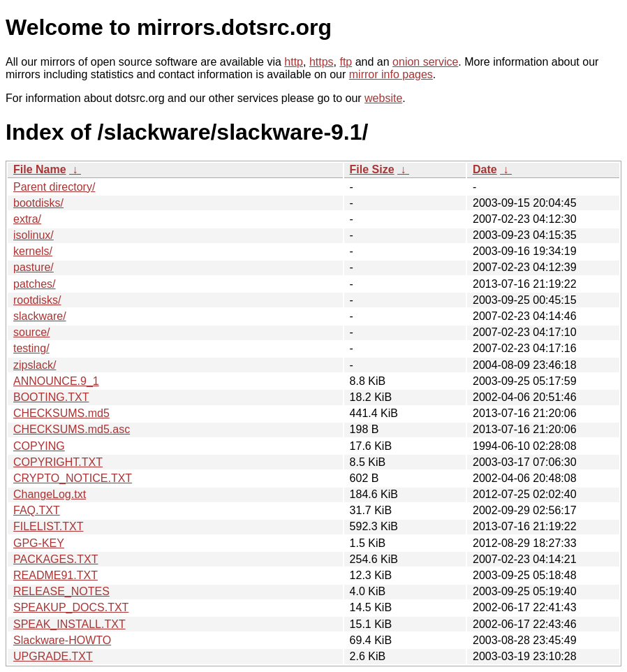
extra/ (27, 219)
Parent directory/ (54, 187)
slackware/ (40, 316)
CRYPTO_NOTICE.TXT (73, 478)
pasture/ (34, 267)
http (294, 62)
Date (485, 169)
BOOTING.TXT (51, 397)
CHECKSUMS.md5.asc (72, 429)
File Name (40, 169)
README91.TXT (56, 575)
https (322, 62)
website (383, 98)
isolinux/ (34, 235)
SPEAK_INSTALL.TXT (69, 624)
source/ (31, 332)
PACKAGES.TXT (56, 559)
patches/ (34, 284)
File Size (372, 169)
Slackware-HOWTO (62, 640)
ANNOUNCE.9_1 (56, 381)
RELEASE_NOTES (61, 591)
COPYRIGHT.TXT (58, 462)
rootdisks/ (37, 300)
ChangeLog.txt (50, 494)
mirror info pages (391, 74)
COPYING (39, 446)
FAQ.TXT (37, 510)
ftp (346, 62)
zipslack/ (35, 365)
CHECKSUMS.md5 (61, 413)
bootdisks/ (38, 203)
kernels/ (33, 251)
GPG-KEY (39, 543)
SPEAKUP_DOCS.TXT (71, 607)
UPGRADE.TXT (53, 656)
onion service (425, 62)
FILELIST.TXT (48, 526)
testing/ (31, 348)
